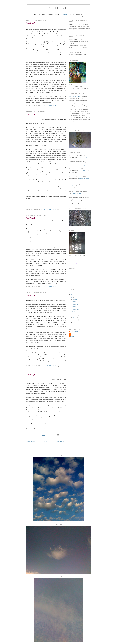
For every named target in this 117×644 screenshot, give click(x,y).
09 (72, 297)
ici (74, 24)
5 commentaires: (51, 286)
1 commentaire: (51, 209)
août (74, 322)
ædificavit (59, 8)
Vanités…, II (31, 295)
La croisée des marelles (75, 96)
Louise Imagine (83, 157)
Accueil (46, 441)
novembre (75, 315)
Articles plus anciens (61, 441)
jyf (70, 334)
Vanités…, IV (31, 114)
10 (72, 295)
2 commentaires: (51, 106)
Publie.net (56, 16)
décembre (75, 299)
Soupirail (75, 199)
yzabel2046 (73, 336)
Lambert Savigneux (84, 178)
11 (72, 292)
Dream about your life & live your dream (80, 165)
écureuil (65, 14)
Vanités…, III (31, 218)
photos (71, 30)
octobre (75, 317)
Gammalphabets (83, 171)
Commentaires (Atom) (39, 445)
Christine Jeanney (76, 193)
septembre (75, 320)
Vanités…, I (31, 375)
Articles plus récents (32, 441)
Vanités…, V (31, 23)
